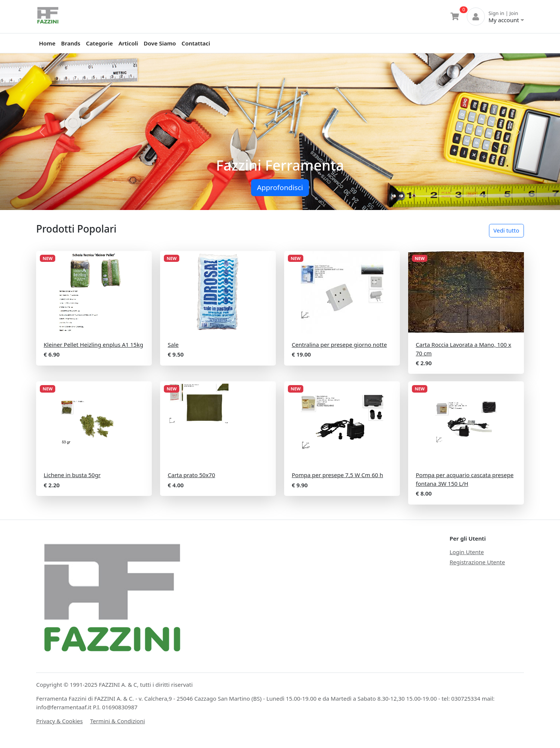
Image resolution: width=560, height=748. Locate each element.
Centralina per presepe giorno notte (339, 345)
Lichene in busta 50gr (72, 475)
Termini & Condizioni (118, 721)
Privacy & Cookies (59, 721)
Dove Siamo (160, 43)
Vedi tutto (506, 230)
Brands (71, 43)
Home (47, 43)
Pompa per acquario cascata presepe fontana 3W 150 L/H (465, 479)
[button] (42, 132)
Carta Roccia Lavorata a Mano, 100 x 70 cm (463, 349)
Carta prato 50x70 (191, 475)
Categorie (99, 43)
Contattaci (196, 43)
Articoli (128, 43)
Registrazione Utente (477, 562)
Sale (173, 345)
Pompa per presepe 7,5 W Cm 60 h (337, 475)
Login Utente (467, 552)
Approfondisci (280, 187)
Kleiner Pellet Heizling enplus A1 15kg (93, 345)
